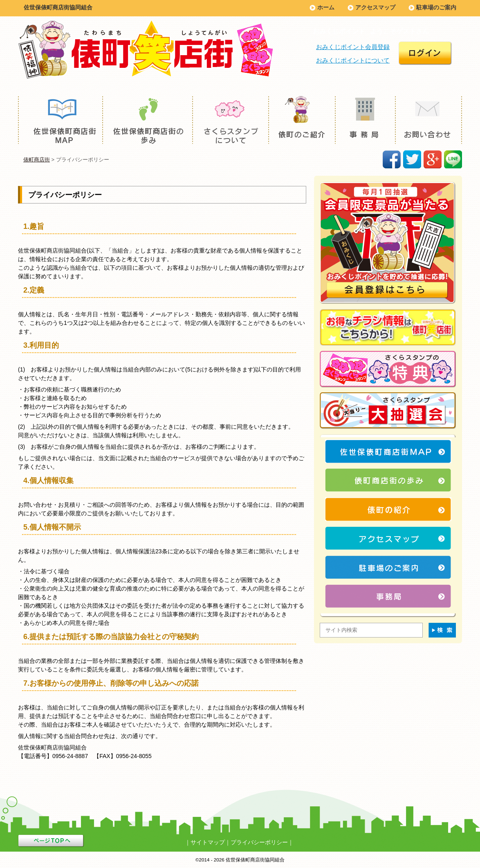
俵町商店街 (37, 160)
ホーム (326, 7)
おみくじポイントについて (353, 60)
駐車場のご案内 (436, 7)
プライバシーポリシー (259, 842)
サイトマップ (208, 842)
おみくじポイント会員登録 (353, 47)
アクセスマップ (375, 7)
